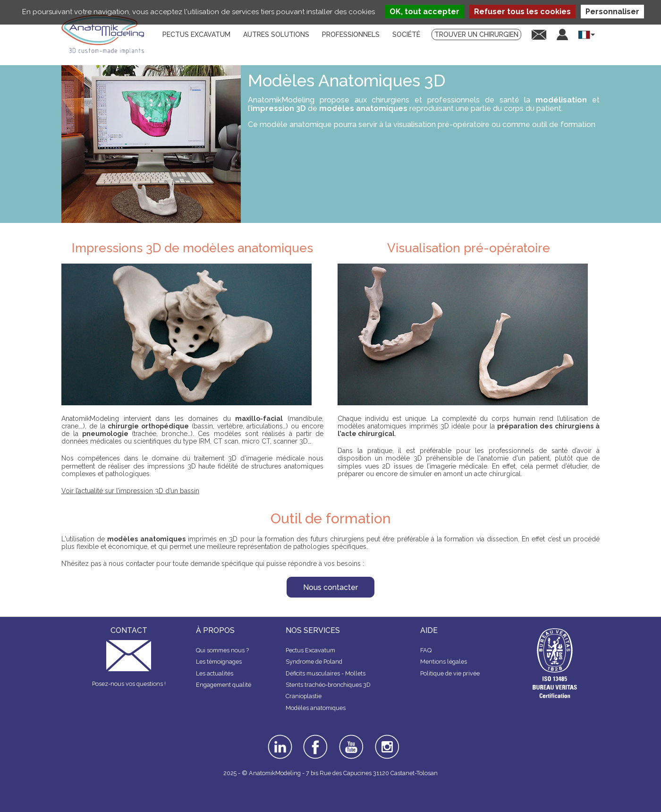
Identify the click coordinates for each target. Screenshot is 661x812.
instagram (386, 741)
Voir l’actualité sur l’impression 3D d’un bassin (130, 491)
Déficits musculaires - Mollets (326, 673)
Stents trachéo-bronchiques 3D (328, 685)
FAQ (426, 650)
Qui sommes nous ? (222, 650)
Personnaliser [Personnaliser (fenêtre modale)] (612, 12)
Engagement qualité (224, 685)
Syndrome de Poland (314, 662)
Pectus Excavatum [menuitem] (196, 34)
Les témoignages (219, 662)
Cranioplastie (304, 696)
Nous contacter (330, 587)
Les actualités (215, 673)
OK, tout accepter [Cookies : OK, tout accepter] (424, 12)
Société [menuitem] (406, 34)
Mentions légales (444, 662)
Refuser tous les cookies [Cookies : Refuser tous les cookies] (522, 12)
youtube (350, 738)
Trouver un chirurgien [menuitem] (476, 34)
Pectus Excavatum (310, 650)
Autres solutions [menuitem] (276, 34)
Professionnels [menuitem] (351, 34)
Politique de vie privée (450, 673)
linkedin (279, 738)
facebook (315, 738)
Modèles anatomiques (316, 708)
